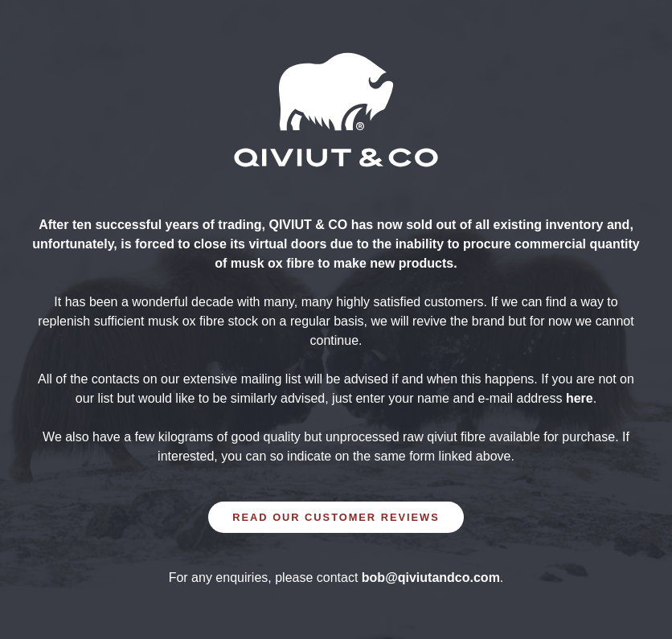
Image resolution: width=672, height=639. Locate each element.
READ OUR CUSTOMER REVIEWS (336, 517)
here (580, 398)
